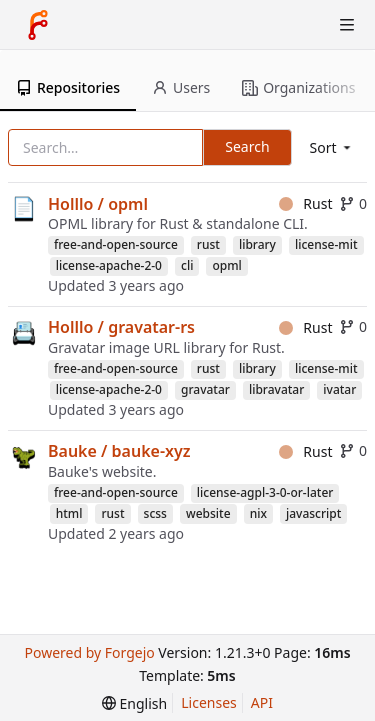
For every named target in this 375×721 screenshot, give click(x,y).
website (208, 513)
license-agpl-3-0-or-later (265, 492)
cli (187, 265)
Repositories (68, 87)
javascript (313, 513)
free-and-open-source (116, 244)
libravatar (276, 389)
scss (155, 513)
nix (258, 513)
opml (226, 265)
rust (208, 244)
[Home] (38, 25)
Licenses (209, 702)
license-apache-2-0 (109, 265)
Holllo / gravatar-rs (121, 327)
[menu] (332, 147)
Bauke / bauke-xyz (119, 451)
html (69, 513)
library (257, 244)
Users (181, 87)
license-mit (326, 244)
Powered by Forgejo (89, 652)
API (262, 702)
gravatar (205, 389)
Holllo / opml (98, 204)
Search (247, 146)
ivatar (339, 389)
